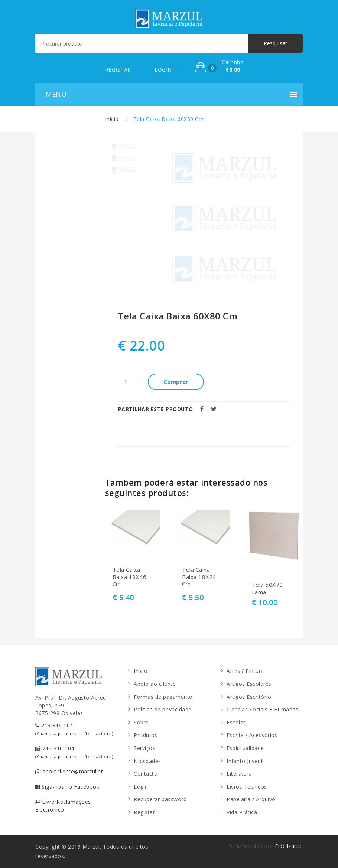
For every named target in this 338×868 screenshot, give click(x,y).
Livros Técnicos (247, 787)
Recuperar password (160, 799)
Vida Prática (242, 812)
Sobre (141, 722)
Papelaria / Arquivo (251, 799)
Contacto (146, 774)
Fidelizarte (288, 846)
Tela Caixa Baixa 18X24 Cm (199, 577)
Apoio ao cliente (155, 684)
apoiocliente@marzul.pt (69, 771)
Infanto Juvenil (245, 761)
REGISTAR (118, 70)
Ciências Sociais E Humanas (262, 709)
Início (112, 119)
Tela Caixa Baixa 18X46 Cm (130, 577)
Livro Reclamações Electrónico (63, 806)
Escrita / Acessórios (252, 735)
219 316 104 (74, 729)
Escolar (236, 722)
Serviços (144, 748)
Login (141, 787)
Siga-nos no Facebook (67, 787)
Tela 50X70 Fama (267, 588)
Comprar (176, 382)
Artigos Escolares (249, 684)
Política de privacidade (163, 709)
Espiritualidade (245, 748)
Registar (144, 812)
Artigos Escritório (249, 697)
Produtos (146, 735)
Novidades (147, 761)
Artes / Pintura (245, 671)
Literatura (239, 774)
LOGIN (163, 70)
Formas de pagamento (163, 697)
